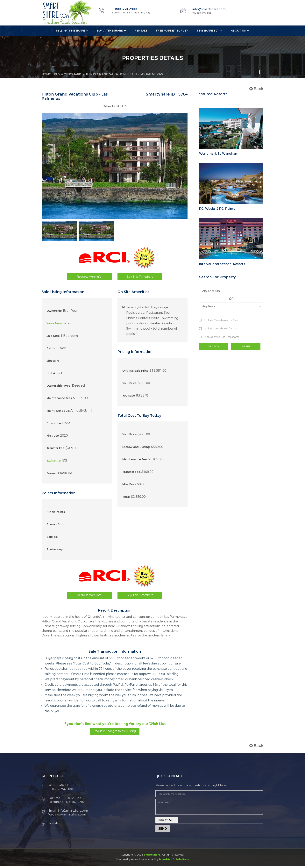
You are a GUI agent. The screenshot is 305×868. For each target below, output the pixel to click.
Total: (126, 499)
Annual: (52, 527)
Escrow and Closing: (136, 449)
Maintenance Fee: (135, 462)
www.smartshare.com (71, 817)
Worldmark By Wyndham (219, 154)
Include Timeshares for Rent (222, 329)
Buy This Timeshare (140, 279)
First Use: (53, 438)
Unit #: (51, 376)
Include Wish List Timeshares (222, 337)
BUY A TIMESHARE (69, 74)
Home (46, 74)
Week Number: (57, 326)
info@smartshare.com (210, 9)
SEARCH (214, 347)
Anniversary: (55, 552)
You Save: (129, 398)
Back (256, 89)
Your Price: (130, 386)
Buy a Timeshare (110, 31)
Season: (52, 475)
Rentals (141, 31)
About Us (238, 31)
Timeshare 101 (208, 31)
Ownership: (54, 313)
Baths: (51, 351)
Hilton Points (56, 514)
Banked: (52, 539)
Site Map (54, 826)
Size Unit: (53, 338)
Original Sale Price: (136, 373)
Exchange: (54, 463)
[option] (59, 232)
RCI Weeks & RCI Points (217, 209)
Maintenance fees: (59, 401)
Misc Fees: (129, 487)
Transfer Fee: (56, 451)
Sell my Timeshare (71, 31)
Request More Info (89, 279)
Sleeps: (51, 363)
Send (163, 831)
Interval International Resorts (222, 264)
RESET (246, 347)
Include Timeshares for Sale (221, 320)
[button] (231, 291)
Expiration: (54, 426)
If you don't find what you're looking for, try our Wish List (115, 726)
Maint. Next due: (58, 413)
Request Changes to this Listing (115, 733)
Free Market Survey (172, 31)
